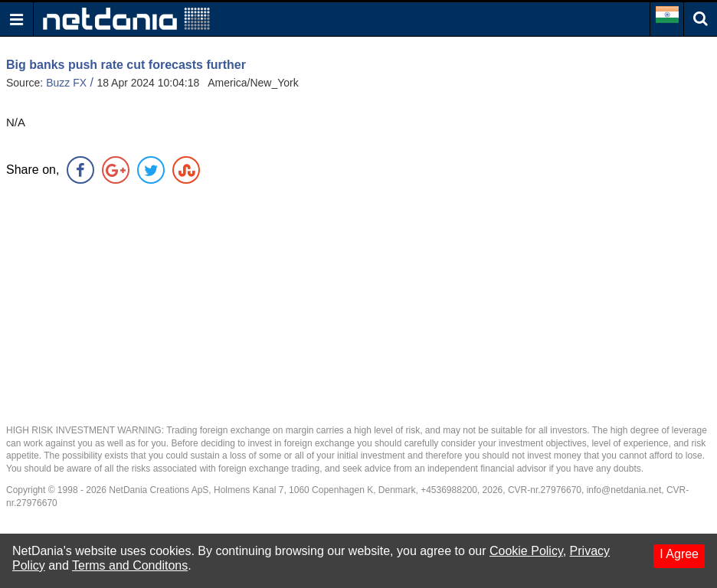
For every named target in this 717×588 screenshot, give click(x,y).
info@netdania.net (624, 490)
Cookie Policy (526, 551)
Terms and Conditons (130, 565)
